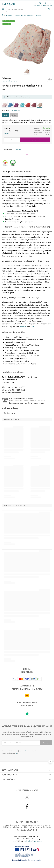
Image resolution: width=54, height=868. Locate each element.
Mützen (38, 15)
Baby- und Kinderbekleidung (25, 15)
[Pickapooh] (50, 79)
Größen (18, 149)
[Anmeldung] (35, 4)
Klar (32, 326)
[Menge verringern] (5, 140)
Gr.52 (6, 115)
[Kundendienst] (51, 4)
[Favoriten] (40, 4)
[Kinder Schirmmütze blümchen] (4, 105)
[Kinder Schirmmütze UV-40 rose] (34, 105)
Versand (6, 133)
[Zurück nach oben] (50, 761)
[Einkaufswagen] (46, 4)
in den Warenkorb (35, 140)
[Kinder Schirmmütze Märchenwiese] (40, 105)
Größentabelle (16, 110)
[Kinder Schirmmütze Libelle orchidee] (16, 105)
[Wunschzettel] (27, 154)
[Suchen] (49, 9)
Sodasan (23, 326)
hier (16, 753)
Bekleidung (9, 15)
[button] (35, 4)
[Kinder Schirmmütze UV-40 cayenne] (28, 105)
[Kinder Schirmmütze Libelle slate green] (22, 105)
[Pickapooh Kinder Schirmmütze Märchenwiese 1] (27, 44)
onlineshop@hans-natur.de (33, 841)
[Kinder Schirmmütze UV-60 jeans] (10, 105)
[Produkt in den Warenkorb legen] (12, 140)
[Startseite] (3, 15)
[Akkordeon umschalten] (27, 770)
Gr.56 (14, 115)
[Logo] (9, 4)
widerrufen (27, 751)
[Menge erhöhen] (18, 140)
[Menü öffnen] (3, 9)
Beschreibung (8, 149)
